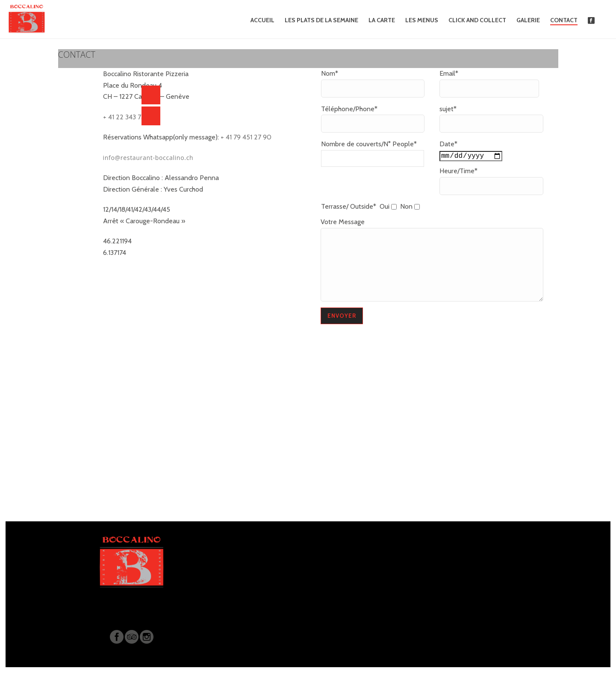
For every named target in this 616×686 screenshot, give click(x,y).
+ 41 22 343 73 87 (128, 117)
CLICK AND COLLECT (477, 20)
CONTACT (564, 20)
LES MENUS (422, 20)
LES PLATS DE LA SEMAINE (321, 20)
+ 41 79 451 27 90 (245, 137)
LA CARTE (382, 20)
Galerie (528, 20)
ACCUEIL (262, 20)
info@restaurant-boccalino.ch (148, 158)
